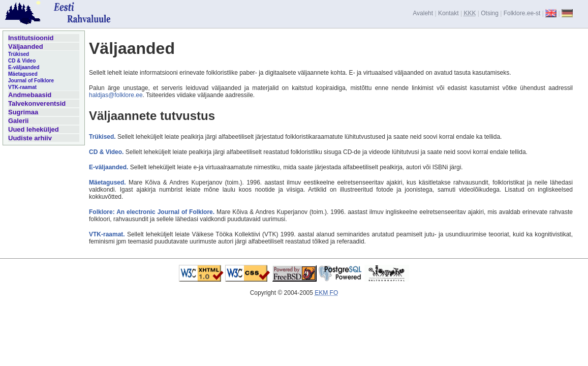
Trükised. (102, 137)
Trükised (19, 54)
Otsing (490, 13)
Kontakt (448, 13)
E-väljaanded (24, 67)
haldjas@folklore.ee (116, 95)
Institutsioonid (31, 38)
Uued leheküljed (34, 129)
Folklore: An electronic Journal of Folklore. (152, 212)
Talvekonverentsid (37, 103)
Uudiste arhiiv (30, 138)
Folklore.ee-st (522, 13)
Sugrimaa (23, 112)
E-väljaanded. (109, 167)
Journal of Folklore (31, 81)
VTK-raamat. (107, 234)
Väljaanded (26, 47)
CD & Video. (106, 152)
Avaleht (423, 13)
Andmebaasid (30, 95)
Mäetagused (23, 74)
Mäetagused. (107, 182)
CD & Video (22, 61)
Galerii (18, 121)
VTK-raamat (22, 87)
